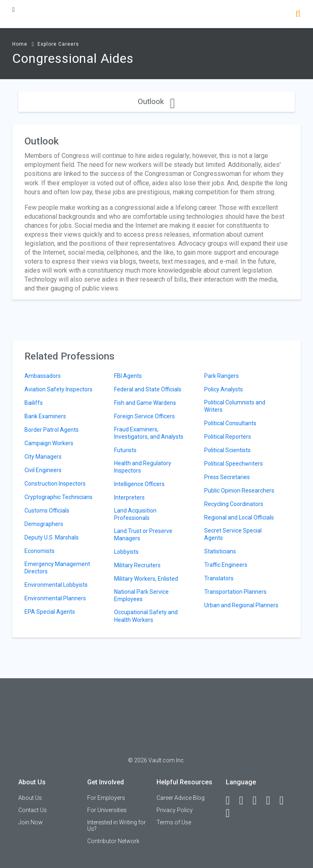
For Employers (106, 798)
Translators (219, 578)
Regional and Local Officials (239, 517)
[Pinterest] (285, 801)
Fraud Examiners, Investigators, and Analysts (149, 433)
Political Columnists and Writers (235, 406)
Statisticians (220, 551)
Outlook (156, 101)
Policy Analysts (224, 389)
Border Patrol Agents (52, 430)
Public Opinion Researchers (239, 491)
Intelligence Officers (139, 484)
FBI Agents (128, 376)
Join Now (31, 822)
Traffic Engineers (226, 565)
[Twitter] (258, 801)
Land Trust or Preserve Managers (143, 535)
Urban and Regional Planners (241, 605)
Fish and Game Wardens (145, 403)
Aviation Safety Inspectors (58, 389)
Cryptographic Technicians (58, 497)
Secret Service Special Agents (233, 534)
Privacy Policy (175, 810)
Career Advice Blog (181, 798)
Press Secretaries (227, 477)
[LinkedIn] (245, 801)
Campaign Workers (49, 443)
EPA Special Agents (50, 612)
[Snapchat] (231, 813)
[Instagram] (272, 801)
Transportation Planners (235, 592)
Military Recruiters (137, 565)
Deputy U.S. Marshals (52, 537)
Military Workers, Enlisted (146, 579)
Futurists (125, 450)
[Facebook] (231, 801)
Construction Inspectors (55, 484)
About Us (30, 798)
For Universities (107, 810)
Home (20, 44)
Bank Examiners (45, 416)
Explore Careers (58, 44)
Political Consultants (230, 423)
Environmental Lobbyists (56, 585)
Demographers (44, 524)
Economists (40, 551)
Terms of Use (174, 822)
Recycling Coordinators (234, 504)
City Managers (43, 457)
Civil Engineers (43, 470)
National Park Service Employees (141, 595)
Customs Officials (47, 511)
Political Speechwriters (234, 464)
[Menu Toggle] (13, 10)
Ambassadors (43, 376)
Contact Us (33, 810)
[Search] (298, 14)
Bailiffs (34, 403)
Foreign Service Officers (144, 416)
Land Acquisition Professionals (135, 514)
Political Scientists (227, 450)
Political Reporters (228, 437)
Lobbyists (126, 552)
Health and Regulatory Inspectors (143, 467)
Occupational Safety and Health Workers (146, 616)
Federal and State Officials (148, 389)
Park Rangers (222, 376)
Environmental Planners (55, 598)
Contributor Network (113, 841)
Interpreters (129, 497)
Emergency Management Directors (57, 568)
